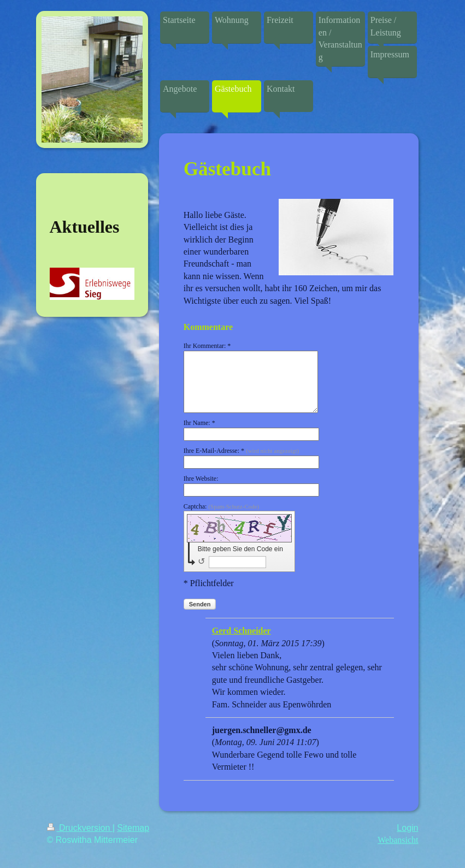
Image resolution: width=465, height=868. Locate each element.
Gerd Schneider (242, 631)
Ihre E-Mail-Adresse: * (241, 451)
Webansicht (398, 840)
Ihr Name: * (199, 423)
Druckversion (80, 828)
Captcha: (222, 506)
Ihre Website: (201, 479)
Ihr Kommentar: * (207, 346)
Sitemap (133, 828)
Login (407, 828)
